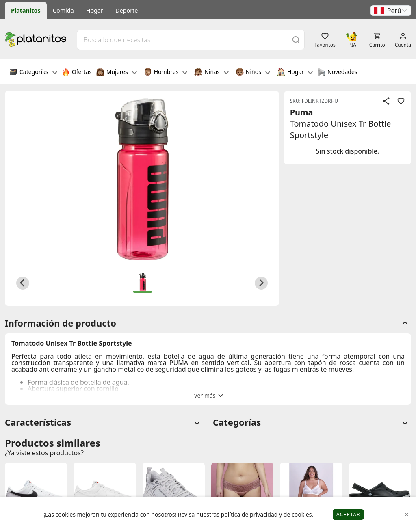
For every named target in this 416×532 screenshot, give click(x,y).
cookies (302, 514)
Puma (302, 112)
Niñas (211, 73)
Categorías (33, 73)
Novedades (337, 73)
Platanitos (26, 10)
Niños (253, 73)
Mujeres (117, 73)
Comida (63, 10)
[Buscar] (296, 40)
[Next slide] (261, 283)
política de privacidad (249, 514)
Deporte (127, 10)
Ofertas (77, 73)
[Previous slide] (23, 283)
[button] (391, 11)
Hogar (95, 10)
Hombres (166, 73)
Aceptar (348, 514)
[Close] (407, 515)
